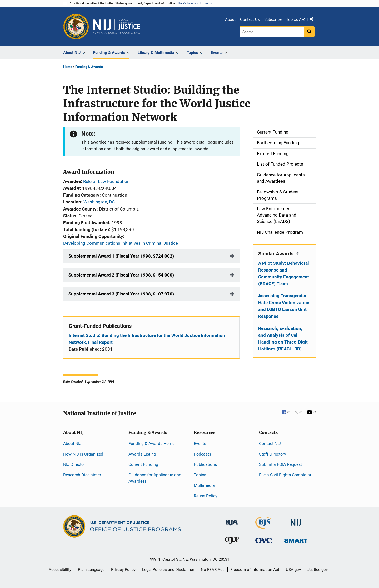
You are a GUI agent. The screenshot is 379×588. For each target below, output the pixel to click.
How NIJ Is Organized (83, 454)
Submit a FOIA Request (280, 464)
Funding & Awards (89, 67)
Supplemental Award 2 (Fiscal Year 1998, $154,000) (121, 275)
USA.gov (293, 570)
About (230, 19)
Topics (200, 475)
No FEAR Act (212, 570)
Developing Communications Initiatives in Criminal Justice (121, 243)
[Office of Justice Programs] (76, 27)
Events (200, 444)
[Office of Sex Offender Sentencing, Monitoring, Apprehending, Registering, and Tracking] (296, 539)
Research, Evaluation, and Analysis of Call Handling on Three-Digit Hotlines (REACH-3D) (283, 339)
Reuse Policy (206, 496)
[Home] (117, 27)
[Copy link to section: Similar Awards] (296, 253)
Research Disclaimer (82, 475)
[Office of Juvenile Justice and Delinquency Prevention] (232, 542)
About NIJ (72, 444)
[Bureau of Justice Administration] (232, 520)
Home (68, 67)
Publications (205, 464)
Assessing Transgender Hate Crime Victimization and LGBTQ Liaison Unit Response (284, 306)
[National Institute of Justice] (296, 520)
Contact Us (250, 19)
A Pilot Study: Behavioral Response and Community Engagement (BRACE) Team (284, 273)
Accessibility (60, 570)
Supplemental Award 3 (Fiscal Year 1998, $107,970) (121, 294)
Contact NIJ (270, 444)
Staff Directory (273, 454)
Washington (95, 202)
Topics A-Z (296, 19)
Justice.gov (318, 570)
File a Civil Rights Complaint (285, 475)
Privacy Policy (123, 570)
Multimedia (204, 485)
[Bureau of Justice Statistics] (264, 526)
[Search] (272, 32)
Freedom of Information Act (255, 570)
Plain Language (91, 570)
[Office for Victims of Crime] (264, 540)
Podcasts (202, 454)
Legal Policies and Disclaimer (168, 570)
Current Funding (143, 464)
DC (112, 202)
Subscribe (273, 19)
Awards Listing (142, 454)
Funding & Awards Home (151, 444)
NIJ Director (74, 464)
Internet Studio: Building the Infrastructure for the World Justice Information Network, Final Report (147, 339)
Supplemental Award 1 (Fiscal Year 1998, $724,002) (121, 256)
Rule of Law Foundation (106, 181)
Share (313, 20)
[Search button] (309, 32)
